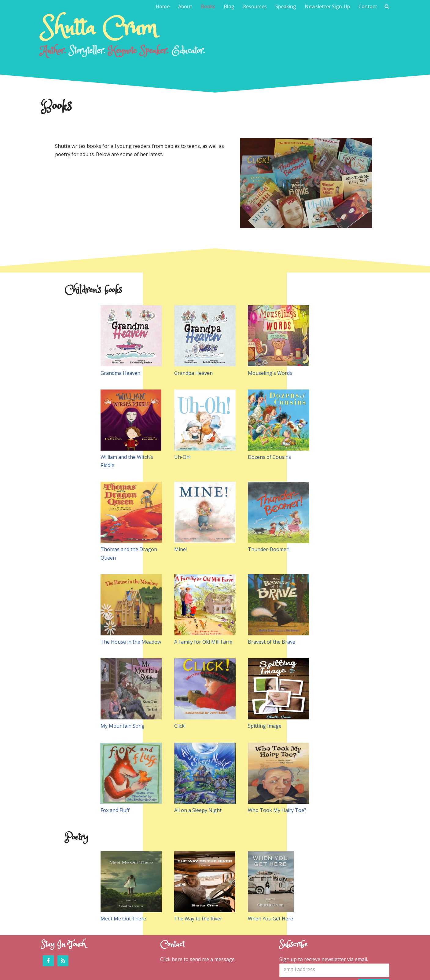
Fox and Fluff (115, 778)
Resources (254, 6)
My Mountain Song (123, 693)
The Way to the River (198, 886)
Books (207, 6)
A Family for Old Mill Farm (203, 609)
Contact (368, 6)
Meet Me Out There (123, 886)
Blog (228, 6)
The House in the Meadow (131, 609)
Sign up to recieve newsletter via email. (324, 927)
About (184, 6)
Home (162, 6)
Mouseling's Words (270, 340)
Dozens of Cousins (269, 425)
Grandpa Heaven (193, 340)
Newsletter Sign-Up (327, 6)
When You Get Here (270, 886)
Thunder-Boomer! (269, 517)
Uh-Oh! (182, 425)
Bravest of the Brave (272, 609)
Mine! (180, 517)
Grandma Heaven (120, 340)
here (177, 927)
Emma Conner (160, 972)
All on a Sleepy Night (198, 778)
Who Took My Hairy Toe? (277, 778)
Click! (180, 693)
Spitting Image (265, 693)
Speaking (286, 6)
